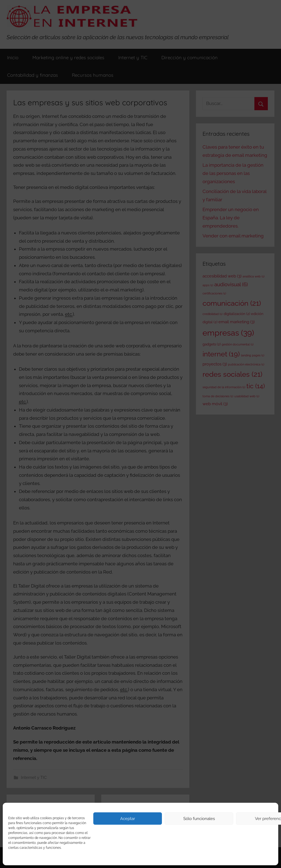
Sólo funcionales (199, 819)
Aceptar (128, 819)
